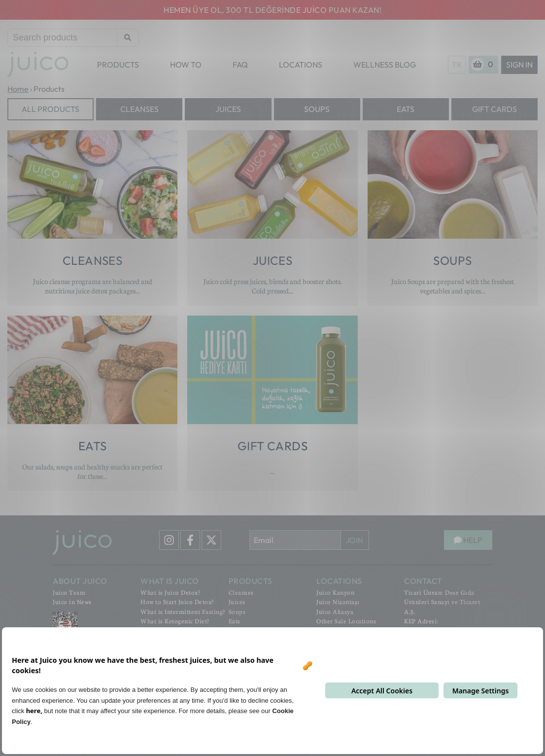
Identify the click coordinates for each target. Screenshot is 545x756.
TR (457, 65)
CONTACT (423, 581)
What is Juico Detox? (170, 592)
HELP (468, 540)
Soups (317, 109)
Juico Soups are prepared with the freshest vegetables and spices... (453, 286)
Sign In (519, 65)
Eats (406, 109)
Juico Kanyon (335, 592)
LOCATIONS (301, 65)
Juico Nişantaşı (338, 602)
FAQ (240, 65)
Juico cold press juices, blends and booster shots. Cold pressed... (273, 286)
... (272, 471)
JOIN (355, 540)
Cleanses (139, 109)
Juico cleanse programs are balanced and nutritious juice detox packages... (93, 286)
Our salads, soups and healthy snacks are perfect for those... (92, 471)
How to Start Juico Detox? (177, 602)
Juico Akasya (335, 612)
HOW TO (186, 65)
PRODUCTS (118, 65)
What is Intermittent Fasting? (183, 612)
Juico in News (72, 602)
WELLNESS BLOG (385, 65)
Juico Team (69, 592)
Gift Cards (494, 109)
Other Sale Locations (346, 621)
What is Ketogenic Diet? (175, 621)
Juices (228, 109)
